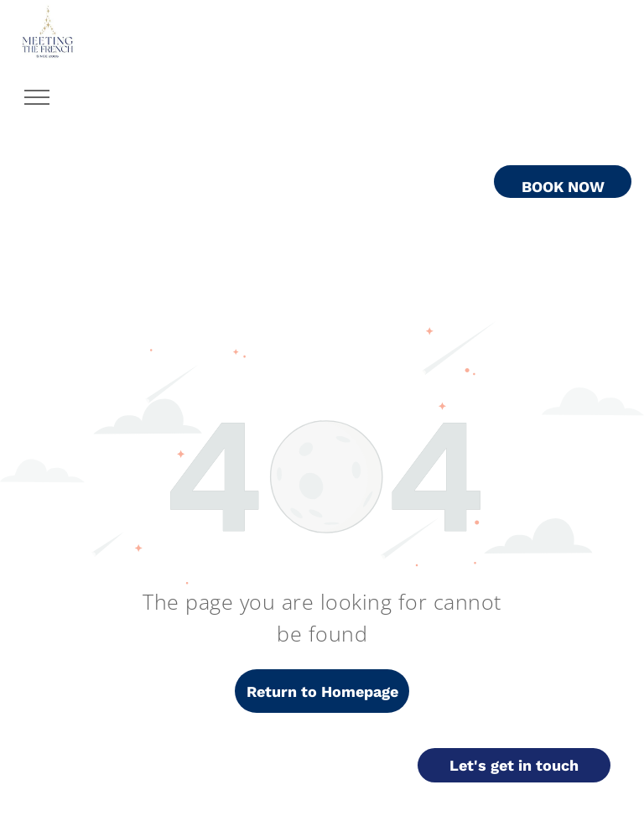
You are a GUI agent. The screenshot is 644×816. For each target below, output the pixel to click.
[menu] (37, 97)
